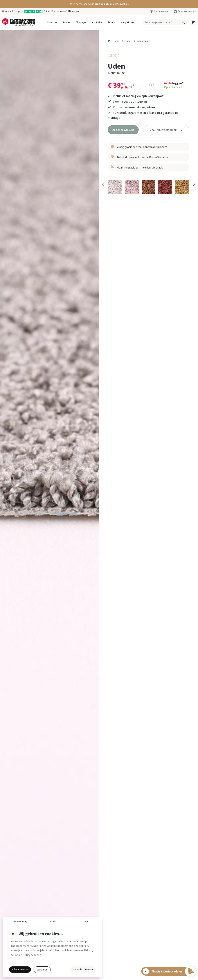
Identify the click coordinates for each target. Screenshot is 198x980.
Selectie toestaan (83, 969)
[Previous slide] (103, 184)
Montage (81, 22)
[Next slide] (194, 184)
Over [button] (85, 921)
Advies (66, 22)
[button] (99, 4)
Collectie (52, 22)
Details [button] (52, 921)
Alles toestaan (20, 969)
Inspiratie (97, 22)
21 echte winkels (161, 11)
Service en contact (187, 11)
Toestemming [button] (19, 921)
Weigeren (42, 970)
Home (114, 41)
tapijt (128, 41)
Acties (111, 22)
